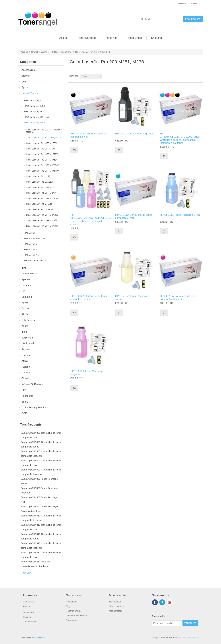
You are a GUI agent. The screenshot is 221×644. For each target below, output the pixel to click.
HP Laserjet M (31, 244)
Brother (25, 76)
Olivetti (25, 378)
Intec (24, 332)
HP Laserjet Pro (31, 255)
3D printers (27, 338)
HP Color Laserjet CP (34, 112)
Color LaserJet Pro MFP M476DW (42, 165)
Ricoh (25, 314)
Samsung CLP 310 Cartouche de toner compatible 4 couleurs (41, 518)
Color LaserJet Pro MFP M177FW (42, 154)
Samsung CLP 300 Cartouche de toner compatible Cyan (41, 435)
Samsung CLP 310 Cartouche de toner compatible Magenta (41, 546)
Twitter (162, 602)
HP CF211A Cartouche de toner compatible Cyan (134, 216)
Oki (23, 291)
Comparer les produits (77, 615)
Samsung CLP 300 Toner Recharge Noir (39, 500)
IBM (24, 268)
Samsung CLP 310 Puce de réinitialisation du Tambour (35, 564)
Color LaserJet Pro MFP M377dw (42, 215)
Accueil (64, 38)
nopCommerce (38, 638)
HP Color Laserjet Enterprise (37, 117)
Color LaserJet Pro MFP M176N (41, 143)
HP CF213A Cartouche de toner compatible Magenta (178, 298)
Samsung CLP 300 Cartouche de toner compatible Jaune (41, 444)
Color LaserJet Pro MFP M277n (41, 193)
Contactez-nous (31, 622)
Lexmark (26, 285)
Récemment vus (74, 611)
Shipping (157, 38)
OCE (24, 413)
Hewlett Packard (39, 52)
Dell (24, 82)
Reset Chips (134, 38)
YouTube (170, 602)
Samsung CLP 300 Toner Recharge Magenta (39, 490)
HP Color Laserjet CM (34, 106)
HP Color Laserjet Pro (61, 52)
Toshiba (26, 367)
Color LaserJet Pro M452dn (39, 204)
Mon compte (115, 602)
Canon (25, 309)
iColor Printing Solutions (35, 408)
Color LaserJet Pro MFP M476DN (42, 160)
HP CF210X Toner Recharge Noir (134, 134)
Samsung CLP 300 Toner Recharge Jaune (39, 481)
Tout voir (26, 573)
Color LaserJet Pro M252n (39, 176)
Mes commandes (117, 606)
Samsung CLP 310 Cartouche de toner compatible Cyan (41, 527)
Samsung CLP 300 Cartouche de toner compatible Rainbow (41, 472)
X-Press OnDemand (32, 384)
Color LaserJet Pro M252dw (39, 182)
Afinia (25, 361)
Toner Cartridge (87, 38)
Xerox (25, 303)
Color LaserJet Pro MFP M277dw (42, 198)
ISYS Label (28, 343)
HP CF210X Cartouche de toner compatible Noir (89, 135)
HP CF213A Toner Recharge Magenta (87, 373)
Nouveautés (72, 620)
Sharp (25, 402)
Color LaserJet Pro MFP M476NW (42, 171)
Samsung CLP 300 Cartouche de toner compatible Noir (41, 463)
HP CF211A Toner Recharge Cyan (180, 215)
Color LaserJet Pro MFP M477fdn (42, 220)
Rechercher (72, 602)
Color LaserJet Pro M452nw (39, 209)
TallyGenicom (29, 320)
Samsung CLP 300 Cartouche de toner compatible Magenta (41, 454)
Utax (24, 390)
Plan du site (29, 602)
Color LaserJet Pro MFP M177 (41, 149)
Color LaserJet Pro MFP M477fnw (42, 226)
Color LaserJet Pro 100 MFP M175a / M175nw (44, 131)
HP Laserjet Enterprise (35, 239)
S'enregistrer (181, 3)
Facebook (155, 602)
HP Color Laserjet (32, 101)
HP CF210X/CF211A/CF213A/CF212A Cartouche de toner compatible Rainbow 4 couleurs (180, 138)
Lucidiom (26, 355)
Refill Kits (111, 38)
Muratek (26, 373)
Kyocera (26, 279)
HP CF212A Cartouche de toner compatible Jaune (89, 298)
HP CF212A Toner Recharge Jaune (132, 298)
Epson (25, 87)
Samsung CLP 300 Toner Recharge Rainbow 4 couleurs (39, 509)
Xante (25, 326)
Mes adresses (116, 611)
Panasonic (27, 396)
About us (27, 606)
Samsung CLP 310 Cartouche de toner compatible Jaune (41, 536)
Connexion (196, 3)
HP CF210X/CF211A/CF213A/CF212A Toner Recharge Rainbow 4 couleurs (90, 220)
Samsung (27, 297)
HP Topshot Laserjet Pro (35, 261)
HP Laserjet (29, 233)
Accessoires (28, 70)
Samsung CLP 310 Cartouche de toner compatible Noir (41, 555)
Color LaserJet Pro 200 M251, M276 (43, 138)
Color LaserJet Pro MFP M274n (41, 187)
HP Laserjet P (30, 250)
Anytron (26, 349)
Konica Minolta (30, 274)
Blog (68, 606)
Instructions (29, 612)
